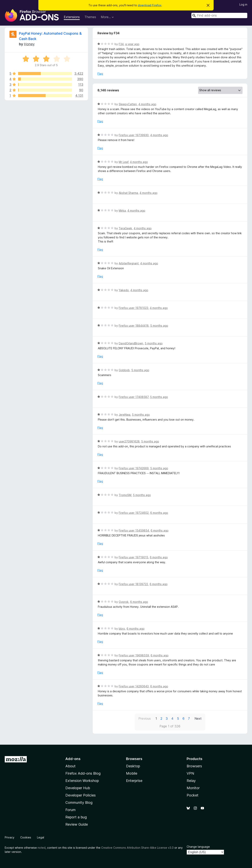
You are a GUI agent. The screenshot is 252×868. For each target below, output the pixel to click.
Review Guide (77, 824)
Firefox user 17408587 (134, 397)
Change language (198, 847)
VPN (190, 773)
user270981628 (129, 441)
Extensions (72, 17)
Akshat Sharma (128, 193)
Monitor (193, 788)
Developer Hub (78, 788)
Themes (90, 17)
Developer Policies (81, 795)
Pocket (193, 795)
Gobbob (124, 370)
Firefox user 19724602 (134, 513)
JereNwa (125, 415)
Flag (100, 74)
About (70, 766)
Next (198, 718)
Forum (70, 810)
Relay (191, 781)
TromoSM (125, 495)
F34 (121, 44)
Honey (29, 44)
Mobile (132, 773)
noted (42, 848)
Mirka (122, 210)
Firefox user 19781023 (133, 308)
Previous (145, 718)
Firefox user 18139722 (133, 584)
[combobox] (219, 15)
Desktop (133, 766)
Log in (243, 4)
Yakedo (124, 290)
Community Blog (79, 802)
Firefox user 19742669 (134, 468)
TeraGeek (125, 228)
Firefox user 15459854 (134, 530)
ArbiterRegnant (129, 263)
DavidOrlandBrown (131, 343)
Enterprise (134, 781)
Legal (41, 837)
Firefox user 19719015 (133, 557)
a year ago (132, 44)
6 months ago (159, 513)
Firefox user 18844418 (134, 326)
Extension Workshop (82, 781)
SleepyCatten (128, 104)
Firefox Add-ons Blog (83, 773)
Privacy (10, 837)
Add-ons (73, 759)
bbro (122, 629)
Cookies (26, 837)
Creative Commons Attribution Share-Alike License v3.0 (137, 848)
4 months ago (147, 104)
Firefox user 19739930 (134, 135)
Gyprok (124, 602)
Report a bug (76, 817)
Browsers (194, 766)
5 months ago (159, 326)
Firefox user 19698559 (134, 655)
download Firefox (150, 5)
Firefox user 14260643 (134, 686)
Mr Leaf (124, 162)
